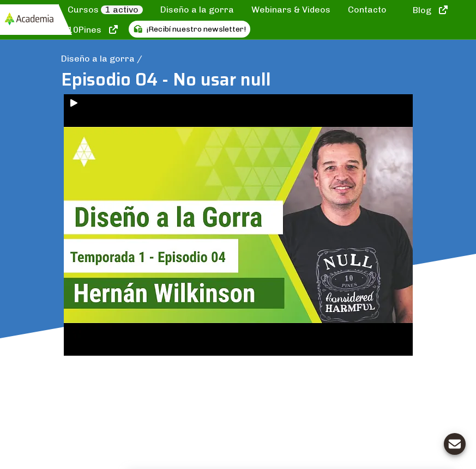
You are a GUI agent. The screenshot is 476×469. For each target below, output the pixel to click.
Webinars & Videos (291, 10)
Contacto (367, 10)
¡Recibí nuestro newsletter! (190, 29)
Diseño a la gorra (197, 10)
